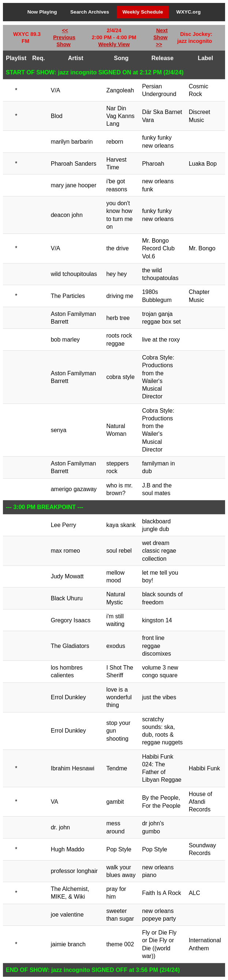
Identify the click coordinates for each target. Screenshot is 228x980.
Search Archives (90, 12)
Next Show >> (160, 37)
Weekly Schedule (143, 12)
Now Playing (42, 12)
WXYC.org (188, 12)
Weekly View (114, 44)
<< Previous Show (64, 37)
